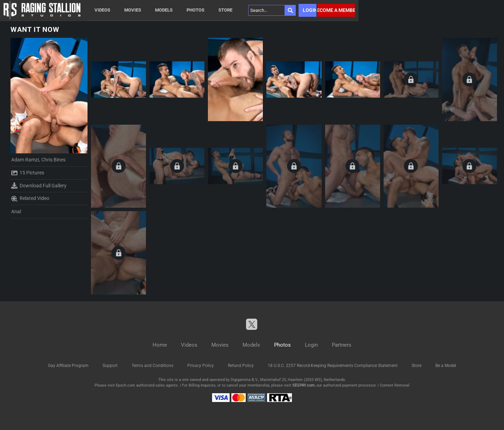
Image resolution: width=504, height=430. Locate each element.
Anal (16, 211)
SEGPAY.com (303, 385)
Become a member (336, 10)
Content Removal (395, 385)
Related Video (30, 199)
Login (310, 10)
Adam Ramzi (25, 160)
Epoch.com (125, 385)
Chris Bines (53, 160)
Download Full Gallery (39, 186)
